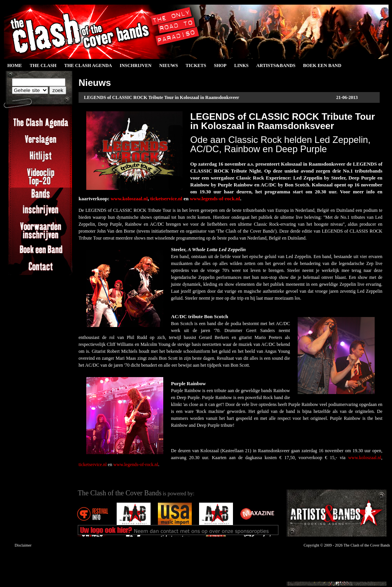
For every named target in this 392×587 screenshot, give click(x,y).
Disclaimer (23, 545)
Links (241, 65)
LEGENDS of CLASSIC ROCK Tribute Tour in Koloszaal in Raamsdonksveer (162, 97)
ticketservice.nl (166, 199)
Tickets (196, 65)
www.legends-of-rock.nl (215, 199)
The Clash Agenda (88, 65)
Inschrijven (136, 65)
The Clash (43, 65)
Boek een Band (322, 65)
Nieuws (168, 65)
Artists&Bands (276, 65)
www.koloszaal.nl (129, 199)
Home (15, 65)
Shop (220, 65)
